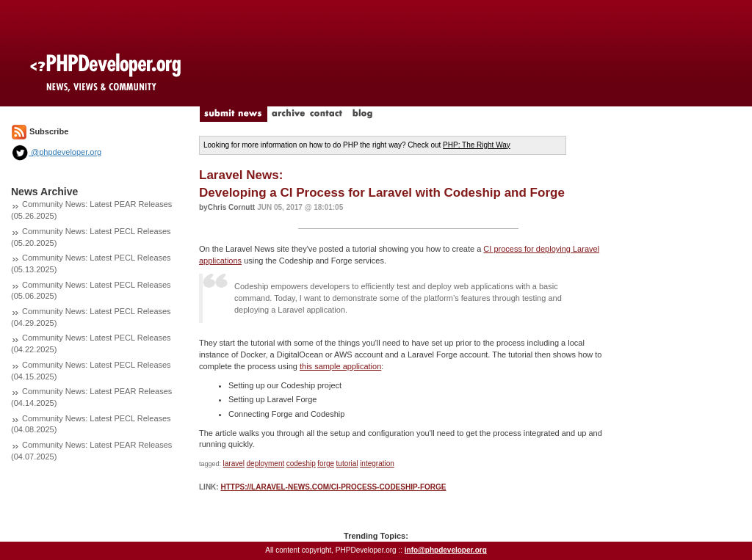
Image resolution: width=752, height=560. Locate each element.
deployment (266, 463)
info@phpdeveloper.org (446, 550)
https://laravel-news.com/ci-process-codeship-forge (333, 487)
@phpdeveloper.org (56, 152)
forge (326, 463)
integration (377, 463)
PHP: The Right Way (477, 145)
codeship (301, 463)
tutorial (347, 463)
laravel (234, 463)
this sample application (340, 366)
